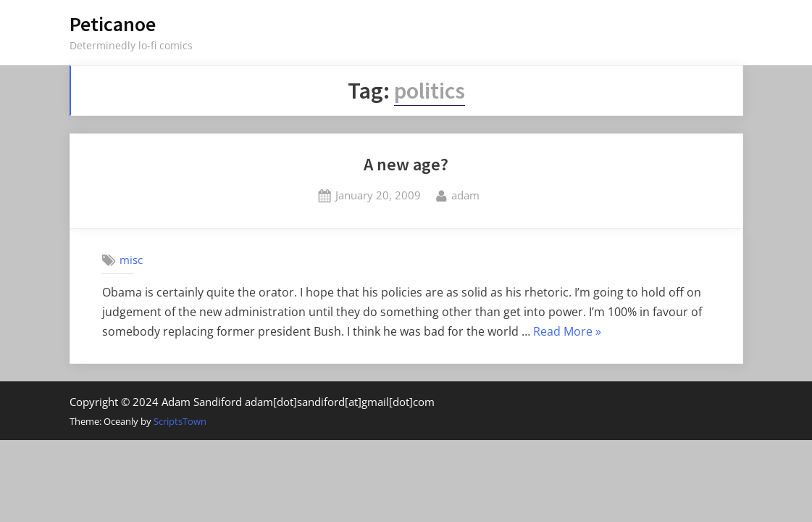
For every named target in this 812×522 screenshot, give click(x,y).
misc (131, 260)
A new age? (406, 164)
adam (465, 194)
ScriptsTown (180, 421)
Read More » (567, 332)
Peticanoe (113, 24)
